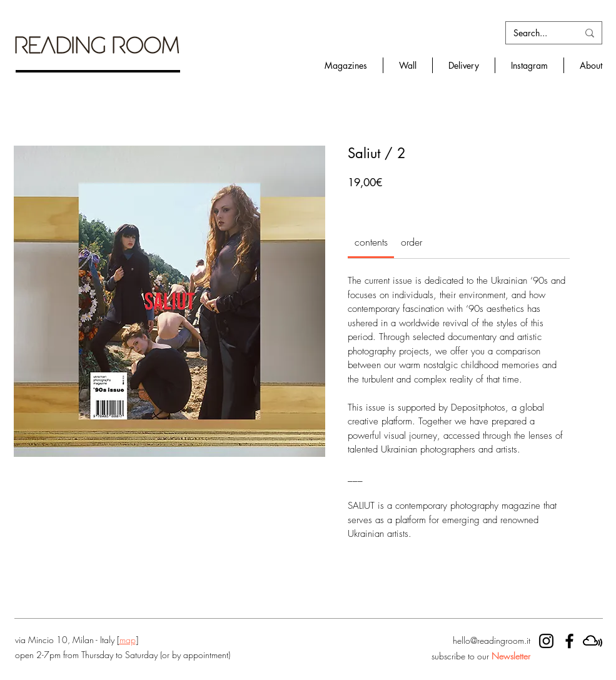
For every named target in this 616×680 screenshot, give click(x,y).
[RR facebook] (569, 641)
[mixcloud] (593, 641)
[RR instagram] (546, 641)
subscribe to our (481, 656)
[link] (371, 242)
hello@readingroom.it (492, 640)
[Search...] (536, 33)
